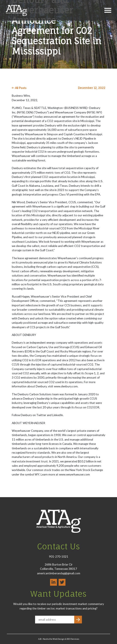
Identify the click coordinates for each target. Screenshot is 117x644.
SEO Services (73, 639)
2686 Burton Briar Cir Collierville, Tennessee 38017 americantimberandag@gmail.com (59, 569)
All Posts (19, 88)
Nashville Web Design (54, 639)
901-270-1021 (59, 557)
